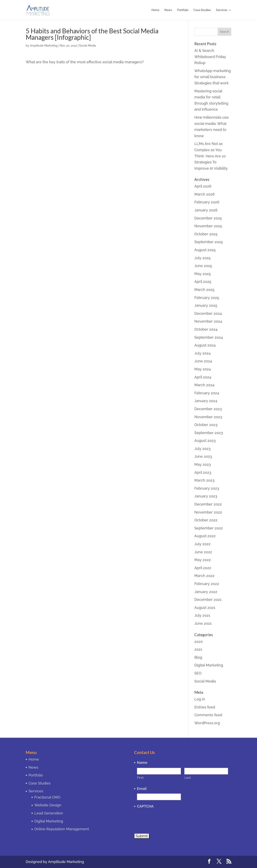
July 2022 (202, 544)
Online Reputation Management (62, 829)
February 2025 (207, 298)
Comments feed (208, 715)
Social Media (88, 46)
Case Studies (202, 10)
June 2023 (203, 456)
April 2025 (203, 282)
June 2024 (203, 361)
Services (222, 10)
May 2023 (203, 464)
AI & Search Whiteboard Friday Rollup (210, 57)
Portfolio (183, 10)
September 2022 (209, 528)
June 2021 (203, 623)
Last (188, 778)
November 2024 (208, 321)
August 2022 (205, 536)
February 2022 (207, 584)
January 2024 (206, 401)
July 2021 (202, 615)
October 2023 (206, 425)
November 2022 (208, 512)
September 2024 (209, 337)
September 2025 (209, 242)
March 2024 (204, 385)
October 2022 (206, 520)
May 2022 (203, 560)
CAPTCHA (145, 806)
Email (142, 789)
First (140, 778)
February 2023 (207, 488)
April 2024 (203, 377)
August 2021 (205, 608)
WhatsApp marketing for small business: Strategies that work (213, 77)
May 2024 (203, 369)
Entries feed (205, 707)
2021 (198, 649)
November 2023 (208, 417)
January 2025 (206, 305)
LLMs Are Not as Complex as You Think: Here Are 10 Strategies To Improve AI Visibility (211, 156)
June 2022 (203, 552)
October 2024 (206, 329)
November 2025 (208, 226)
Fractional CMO (47, 797)
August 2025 (205, 250)
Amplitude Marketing (44, 46)
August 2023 (205, 441)
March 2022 (204, 576)
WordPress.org (207, 723)
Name (142, 763)
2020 (199, 641)
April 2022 (203, 568)
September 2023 (209, 433)
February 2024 (207, 393)
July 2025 (202, 258)
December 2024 (208, 313)
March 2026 (204, 194)
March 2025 (204, 290)
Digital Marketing (209, 665)
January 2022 (206, 592)
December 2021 (208, 600)
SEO (198, 673)
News (168, 10)
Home (155, 10)
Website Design (48, 805)
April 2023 (203, 472)
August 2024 (205, 345)
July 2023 (202, 449)
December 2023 (208, 409)
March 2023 (204, 480)
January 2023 (206, 496)
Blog (198, 657)
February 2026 (207, 202)
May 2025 (203, 274)
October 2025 (206, 234)
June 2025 (203, 266)
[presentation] (167, 819)
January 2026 (206, 210)
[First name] (159, 771)
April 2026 (203, 186)
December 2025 (208, 218)
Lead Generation (49, 813)
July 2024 (202, 353)
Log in (200, 699)
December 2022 (208, 504)
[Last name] (206, 771)
